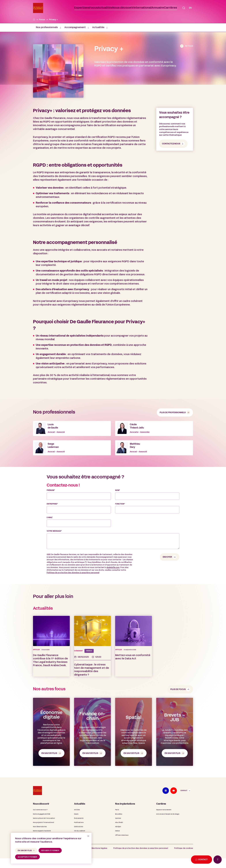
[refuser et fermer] (88, 836)
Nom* (118, 506)
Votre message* (54, 547)
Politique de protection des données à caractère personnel (73, 589)
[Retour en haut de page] (218, 860)
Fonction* (120, 520)
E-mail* (50, 534)
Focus (42, 20)
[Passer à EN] (190, 8)
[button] (114, 8)
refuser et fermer (50, 851)
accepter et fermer (27, 857)
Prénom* (51, 506)
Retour (189, 46)
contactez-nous (171, 144)
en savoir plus (25, 851)
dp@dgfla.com (113, 584)
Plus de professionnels (173, 412)
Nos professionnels (47, 27)
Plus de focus (178, 711)
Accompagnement (75, 27)
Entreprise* (52, 520)
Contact (184, 812)
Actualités (98, 27)
